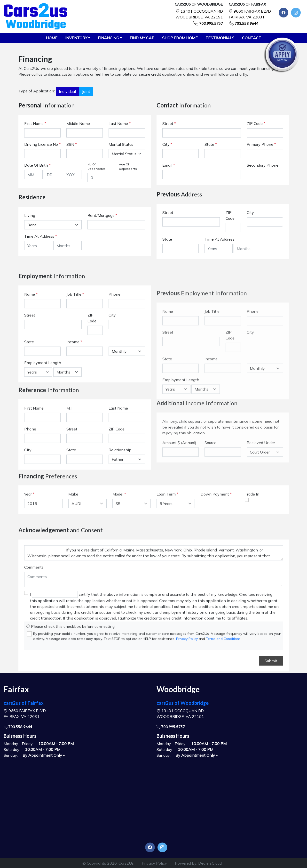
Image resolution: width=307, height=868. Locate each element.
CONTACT (252, 38)
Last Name (120, 123)
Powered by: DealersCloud (198, 863)
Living (30, 215)
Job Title (75, 347)
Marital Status (121, 144)
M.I (69, 448)
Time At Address (39, 236)
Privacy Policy (154, 863)
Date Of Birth (37, 165)
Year (28, 516)
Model (118, 516)
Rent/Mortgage (101, 215)
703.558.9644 (246, 23)
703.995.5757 (211, 23)
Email (169, 165)
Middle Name (78, 123)
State (211, 144)
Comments (34, 635)
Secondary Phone (263, 165)
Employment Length (43, 415)
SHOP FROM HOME (180, 38)
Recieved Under (261, 506)
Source (210, 506)
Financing (108, 38)
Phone (114, 347)
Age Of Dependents (128, 166)
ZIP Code (256, 123)
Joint (86, 91)
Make (73, 516)
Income (73, 394)
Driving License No (42, 144)
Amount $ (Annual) (179, 506)
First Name (35, 123)
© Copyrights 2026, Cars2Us (108, 863)
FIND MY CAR (142, 38)
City (167, 144)
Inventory (76, 38)
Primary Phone (261, 144)
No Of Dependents (96, 166)
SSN (72, 144)
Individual (67, 91)
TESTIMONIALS (220, 38)
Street (169, 123)
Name (31, 347)
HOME (52, 38)
